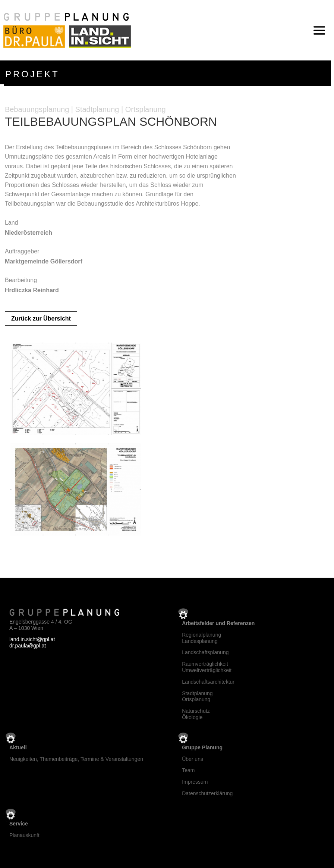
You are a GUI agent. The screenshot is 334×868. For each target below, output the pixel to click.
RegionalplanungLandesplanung (201, 638)
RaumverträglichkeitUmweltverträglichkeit (207, 667)
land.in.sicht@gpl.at (32, 639)
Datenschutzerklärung (207, 793)
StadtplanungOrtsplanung (197, 697)
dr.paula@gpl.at (28, 646)
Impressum (195, 782)
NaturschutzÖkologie (196, 714)
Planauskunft (24, 835)
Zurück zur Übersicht (41, 319)
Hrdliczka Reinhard (32, 290)
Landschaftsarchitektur (208, 682)
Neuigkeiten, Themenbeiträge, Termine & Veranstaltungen (76, 759)
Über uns (193, 759)
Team (188, 770)
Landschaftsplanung (205, 652)
